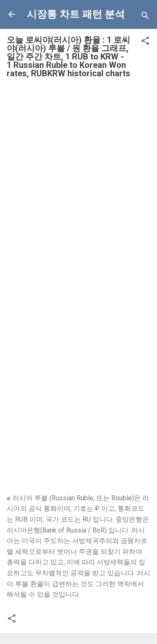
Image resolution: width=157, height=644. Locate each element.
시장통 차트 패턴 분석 (76, 14)
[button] (145, 42)
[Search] (145, 17)
